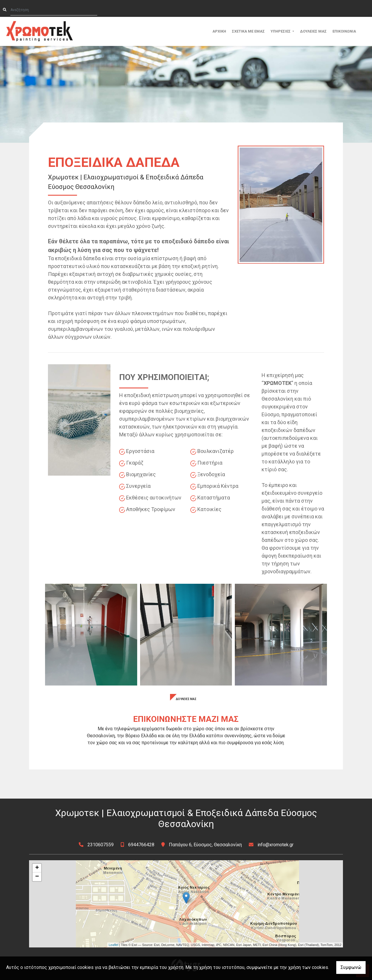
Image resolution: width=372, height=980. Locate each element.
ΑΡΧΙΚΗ (219, 31)
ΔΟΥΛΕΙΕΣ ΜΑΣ (313, 31)
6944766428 (141, 845)
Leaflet (113, 945)
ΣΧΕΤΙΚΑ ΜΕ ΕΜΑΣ (248, 31)
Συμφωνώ (351, 967)
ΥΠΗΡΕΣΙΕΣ (281, 31)
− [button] (37, 877)
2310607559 (101, 845)
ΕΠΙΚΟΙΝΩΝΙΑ (344, 31)
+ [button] (37, 868)
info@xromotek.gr (276, 845)
